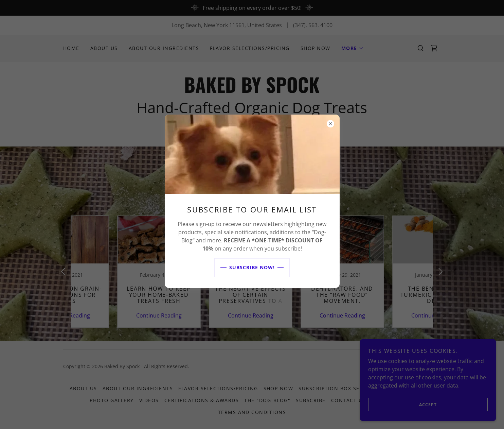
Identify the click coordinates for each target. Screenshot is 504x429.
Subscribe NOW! (245, 268)
